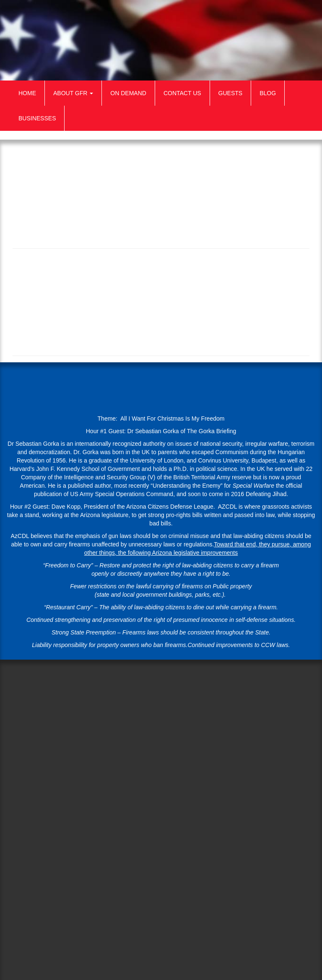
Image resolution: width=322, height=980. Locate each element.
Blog (268, 93)
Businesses (37, 118)
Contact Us (182, 93)
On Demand (128, 93)
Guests (231, 93)
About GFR (73, 93)
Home (27, 93)
